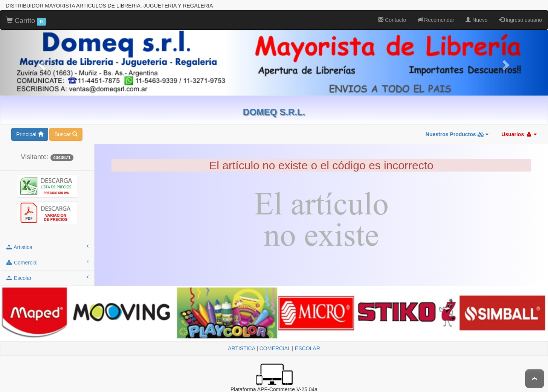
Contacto (392, 20)
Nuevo (476, 20)
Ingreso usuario (521, 20)
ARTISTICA (241, 348)
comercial (47, 262)
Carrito (26, 21)
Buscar (66, 134)
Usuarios (519, 134)
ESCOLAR (308, 348)
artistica (47, 247)
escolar (47, 278)
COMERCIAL (275, 348)
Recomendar (436, 20)
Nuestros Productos (457, 134)
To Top (535, 379)
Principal (30, 134)
